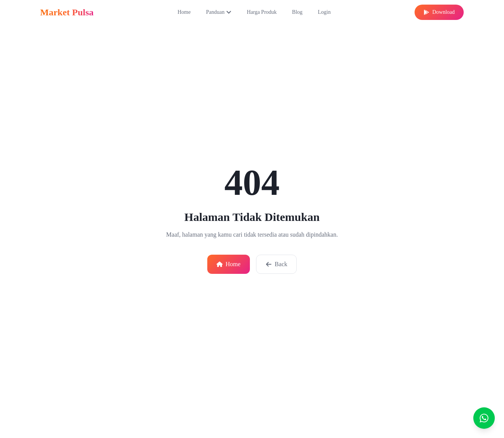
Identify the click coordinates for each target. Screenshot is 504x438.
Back (277, 264)
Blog (297, 12)
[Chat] (484, 418)
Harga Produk (262, 12)
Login (324, 12)
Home (184, 12)
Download (439, 12)
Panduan (219, 12)
